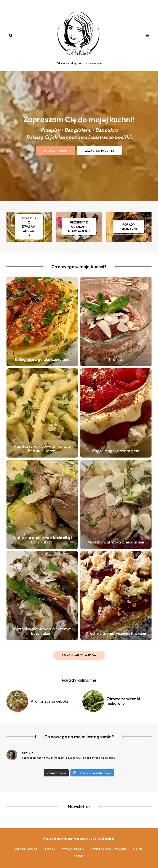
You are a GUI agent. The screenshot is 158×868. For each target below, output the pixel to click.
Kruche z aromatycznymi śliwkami (116, 633)
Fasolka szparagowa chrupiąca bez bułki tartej (42, 449)
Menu (147, 36)
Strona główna (26, 849)
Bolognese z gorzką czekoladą (42, 359)
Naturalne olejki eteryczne (109, 849)
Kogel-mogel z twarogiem (116, 451)
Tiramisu (116, 359)
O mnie (138, 849)
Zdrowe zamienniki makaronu (123, 701)
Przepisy (49, 849)
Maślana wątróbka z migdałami (116, 542)
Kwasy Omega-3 (73, 849)
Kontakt (79, 856)
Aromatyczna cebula (49, 701)
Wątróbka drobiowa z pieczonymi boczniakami (42, 631)
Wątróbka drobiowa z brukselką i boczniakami (42, 540)
